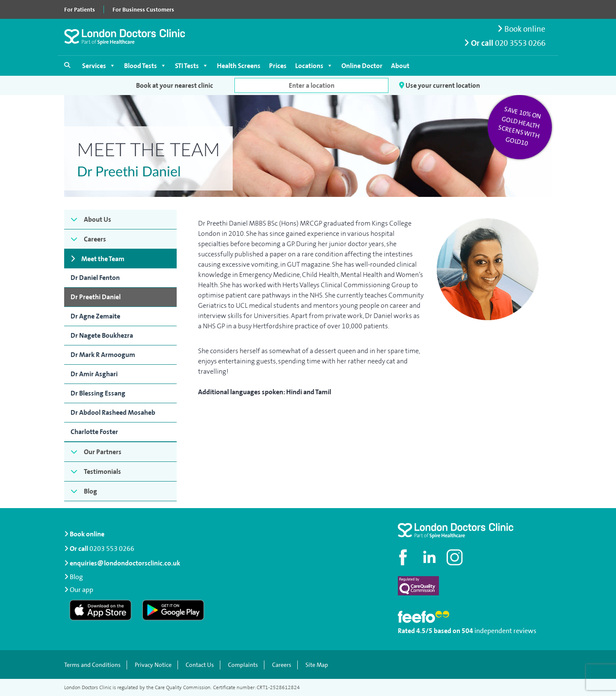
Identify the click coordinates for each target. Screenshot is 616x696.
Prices (278, 66)
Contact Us (200, 665)
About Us (98, 219)
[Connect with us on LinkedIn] (430, 557)
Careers (95, 239)
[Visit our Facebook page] (404, 557)
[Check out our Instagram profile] (456, 557)
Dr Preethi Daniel (96, 297)
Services (99, 66)
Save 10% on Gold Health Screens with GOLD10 (520, 126)
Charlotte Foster (94, 432)
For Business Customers (143, 9)
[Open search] (67, 65)
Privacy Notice (153, 665)
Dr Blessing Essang (98, 393)
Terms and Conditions (92, 665)
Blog (90, 491)
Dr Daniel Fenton (95, 278)
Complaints (243, 665)
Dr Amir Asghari (94, 374)
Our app (81, 589)
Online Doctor (362, 66)
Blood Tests (145, 66)
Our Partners (103, 452)
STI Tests (192, 66)
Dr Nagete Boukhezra (102, 335)
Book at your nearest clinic (175, 85)
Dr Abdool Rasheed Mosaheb (113, 412)
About (400, 66)
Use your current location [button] (440, 85)
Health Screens (239, 66)
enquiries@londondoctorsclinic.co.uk (122, 563)
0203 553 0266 (112, 549)
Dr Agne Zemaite (95, 316)
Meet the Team (103, 259)
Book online (521, 29)
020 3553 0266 (520, 43)
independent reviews (505, 631)
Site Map (317, 665)
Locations (314, 66)
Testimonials (102, 471)
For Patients (80, 9)
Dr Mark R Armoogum (103, 355)
